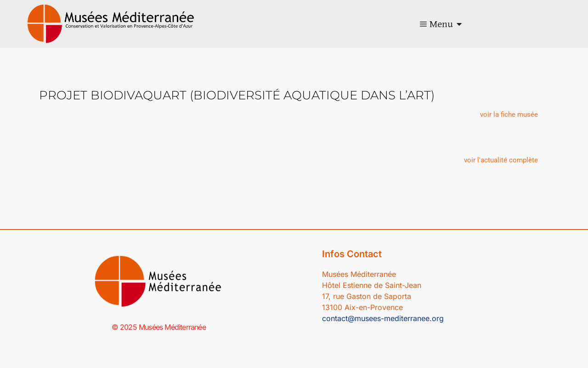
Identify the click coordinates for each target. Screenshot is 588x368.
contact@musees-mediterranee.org (383, 318)
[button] (509, 115)
